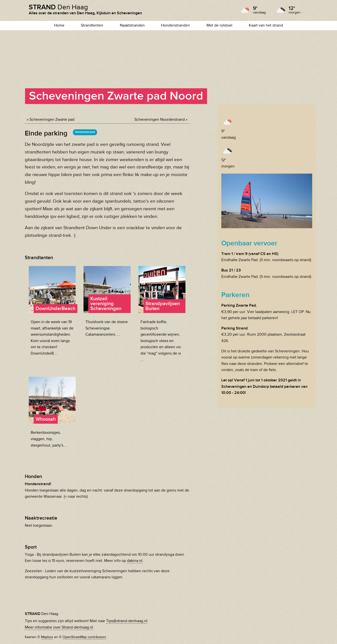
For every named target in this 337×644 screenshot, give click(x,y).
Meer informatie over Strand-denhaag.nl (59, 627)
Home (59, 25)
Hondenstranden (176, 25)
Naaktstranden (132, 25)
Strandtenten (92, 25)
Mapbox (47, 637)
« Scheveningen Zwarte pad (51, 120)
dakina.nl (135, 561)
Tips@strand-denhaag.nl (127, 621)
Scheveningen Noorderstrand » (161, 120)
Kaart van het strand (266, 25)
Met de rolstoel (219, 25)
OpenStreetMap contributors (84, 637)
